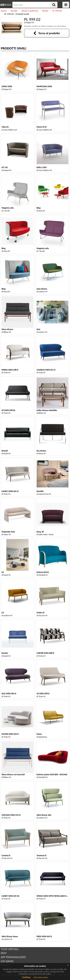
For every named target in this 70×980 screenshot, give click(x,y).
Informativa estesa (41, 977)
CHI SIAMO (7, 961)
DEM (4, 953)
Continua (26, 977)
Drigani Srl (30, 23)
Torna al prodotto (47, 33)
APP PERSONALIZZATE (13, 957)
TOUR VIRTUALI (10, 949)
